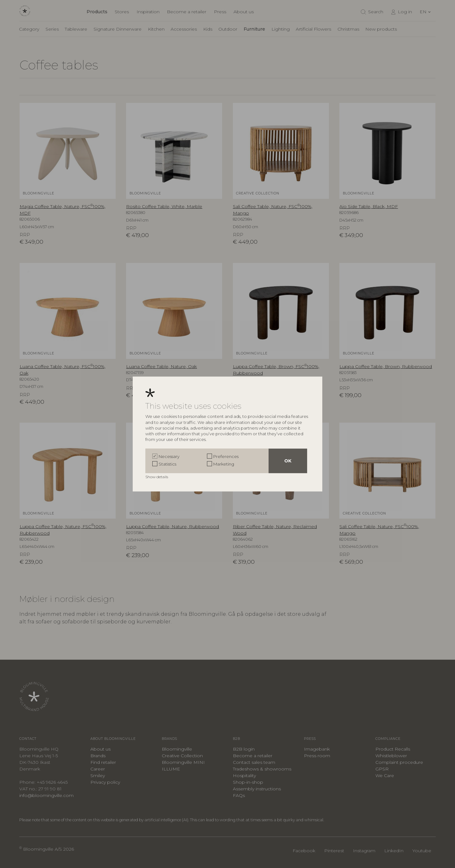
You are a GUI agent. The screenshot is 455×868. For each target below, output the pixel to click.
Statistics (167, 464)
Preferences (226, 456)
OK (288, 461)
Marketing (224, 464)
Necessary (169, 456)
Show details (157, 477)
